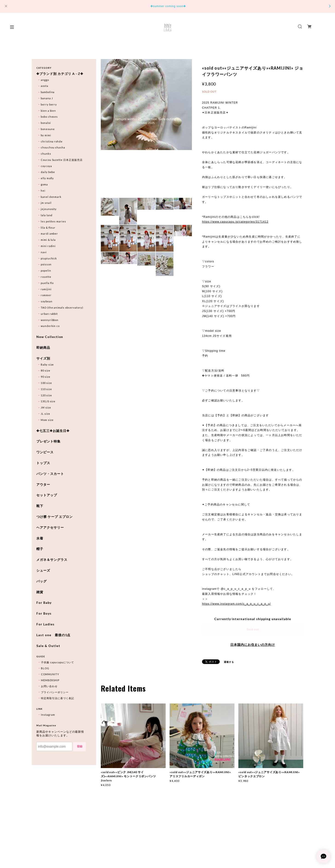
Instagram (48, 715)
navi (44, 252)
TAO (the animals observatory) (62, 308)
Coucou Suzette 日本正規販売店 (62, 160)
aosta (45, 86)
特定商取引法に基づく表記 (58, 698)
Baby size (47, 365)
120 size (46, 395)
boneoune (48, 129)
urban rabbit (49, 314)
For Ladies (45, 624)
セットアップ (47, 495)
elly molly (47, 178)
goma (44, 184)
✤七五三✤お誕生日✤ (53, 431)
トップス (43, 463)
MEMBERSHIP (50, 680)
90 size (46, 377)
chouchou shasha (53, 147)
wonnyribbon (50, 320)
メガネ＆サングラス (52, 560)
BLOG (45, 668)
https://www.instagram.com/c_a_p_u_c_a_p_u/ (236, 604)
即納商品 (43, 348)
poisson (46, 264)
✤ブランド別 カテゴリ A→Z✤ (60, 74)
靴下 (40, 506)
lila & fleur (48, 228)
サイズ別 (43, 358)
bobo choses (49, 117)
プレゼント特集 (48, 441)
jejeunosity (49, 209)
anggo (45, 80)
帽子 (40, 549)
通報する (229, 662)
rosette (46, 277)
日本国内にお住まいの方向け (253, 645)
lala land (47, 215)
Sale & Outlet (48, 646)
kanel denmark (51, 197)
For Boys (44, 613)
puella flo (47, 283)
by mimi (46, 135)
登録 (80, 746)
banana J (47, 98)
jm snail (46, 203)
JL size (45, 414)
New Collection (50, 337)
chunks (46, 154)
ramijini (46, 289)
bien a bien (48, 111)
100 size (46, 383)
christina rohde (52, 141)
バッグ (42, 581)
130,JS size (48, 401)
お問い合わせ (49, 686)
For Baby (44, 603)
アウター (43, 485)
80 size (46, 370)
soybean (47, 301)
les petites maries (53, 221)
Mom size (47, 420)
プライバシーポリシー (55, 692)
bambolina (48, 92)
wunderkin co (50, 326)
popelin (46, 271)
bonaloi (46, 123)
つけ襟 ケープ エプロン (55, 517)
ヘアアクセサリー (50, 528)
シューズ (43, 570)
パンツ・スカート (50, 474)
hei (43, 191)
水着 (40, 538)
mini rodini (48, 246)
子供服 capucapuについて (58, 662)
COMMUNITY (50, 674)
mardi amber (49, 234)
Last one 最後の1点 (53, 635)
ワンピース (45, 452)
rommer (46, 295)
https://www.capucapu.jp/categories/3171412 (235, 222)
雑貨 (40, 592)
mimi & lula (48, 240)
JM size (46, 407)
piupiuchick (49, 258)
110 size (46, 389)
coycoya (46, 166)
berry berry (49, 104)
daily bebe (48, 172)
